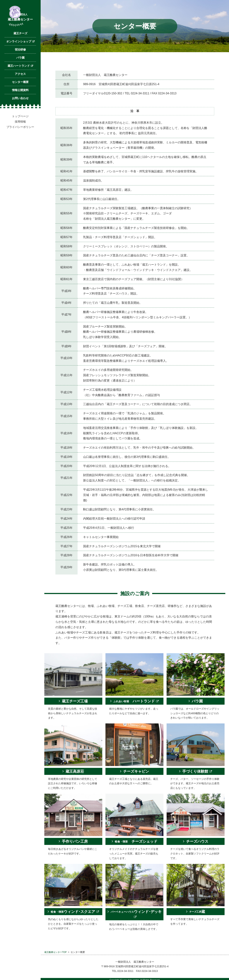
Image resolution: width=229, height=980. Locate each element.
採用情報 (20, 134)
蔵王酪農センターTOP (56, 952)
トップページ (20, 128)
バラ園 (20, 70)
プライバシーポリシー (20, 139)
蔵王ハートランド (19, 78)
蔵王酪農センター (20, 25)
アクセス (20, 86)
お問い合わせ (20, 110)
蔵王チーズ (20, 45)
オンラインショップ (19, 54)
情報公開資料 (20, 102)
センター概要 (20, 94)
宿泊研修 (20, 62)
